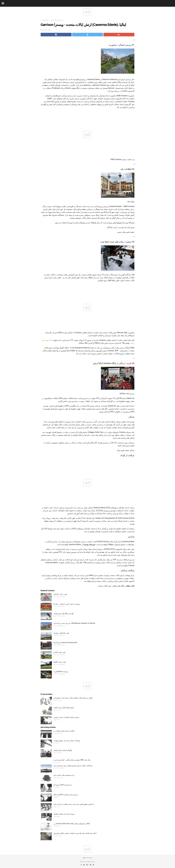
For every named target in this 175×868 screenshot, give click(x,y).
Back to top (88, 858)
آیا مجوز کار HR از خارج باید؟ (63, 785)
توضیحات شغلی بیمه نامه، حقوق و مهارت (67, 741)
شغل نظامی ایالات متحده (57, 20)
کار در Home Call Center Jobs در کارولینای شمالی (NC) (72, 824)
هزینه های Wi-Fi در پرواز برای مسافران (66, 795)
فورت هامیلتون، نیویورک (61, 633)
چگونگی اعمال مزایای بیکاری (63, 750)
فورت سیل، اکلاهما (60, 662)
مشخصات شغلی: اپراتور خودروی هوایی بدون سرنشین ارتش (73, 766)
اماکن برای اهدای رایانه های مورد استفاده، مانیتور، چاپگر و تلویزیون (75, 833)
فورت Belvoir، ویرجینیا (61, 672)
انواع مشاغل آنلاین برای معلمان (64, 708)
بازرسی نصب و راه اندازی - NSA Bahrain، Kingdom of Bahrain (74, 623)
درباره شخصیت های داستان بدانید (64, 775)
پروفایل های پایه (45, 20)
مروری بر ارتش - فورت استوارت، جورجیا (67, 604)
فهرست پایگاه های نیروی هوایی (64, 613)
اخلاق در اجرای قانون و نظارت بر (64, 731)
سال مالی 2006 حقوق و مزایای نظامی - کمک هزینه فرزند (72, 760)
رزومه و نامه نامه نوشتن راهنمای (64, 814)
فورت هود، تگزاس (59, 652)
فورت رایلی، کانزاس (60, 594)
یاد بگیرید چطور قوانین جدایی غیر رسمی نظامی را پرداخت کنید (74, 804)
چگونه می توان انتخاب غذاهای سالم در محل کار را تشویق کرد (73, 698)
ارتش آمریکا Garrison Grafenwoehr (65, 642)
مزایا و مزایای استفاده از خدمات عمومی (66, 717)
